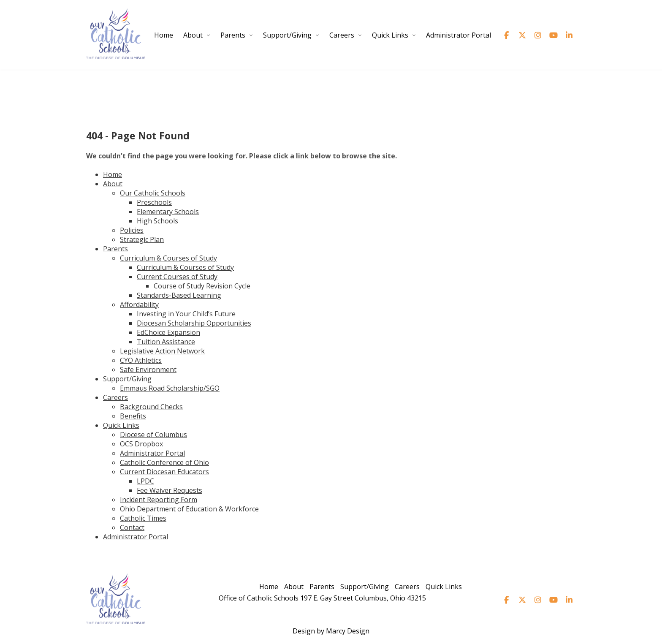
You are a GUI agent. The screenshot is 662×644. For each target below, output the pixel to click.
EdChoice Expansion (168, 332)
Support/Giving (287, 35)
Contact (132, 527)
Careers (342, 35)
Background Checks (151, 407)
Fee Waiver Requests (170, 490)
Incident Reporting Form (159, 500)
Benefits (133, 416)
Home (164, 35)
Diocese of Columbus (153, 435)
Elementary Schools (168, 212)
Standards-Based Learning (179, 295)
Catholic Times (143, 518)
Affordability (139, 304)
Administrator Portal (459, 35)
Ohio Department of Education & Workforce (189, 509)
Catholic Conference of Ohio (164, 462)
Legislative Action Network (162, 351)
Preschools (154, 202)
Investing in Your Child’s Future (186, 314)
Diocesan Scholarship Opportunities (194, 323)
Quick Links (390, 35)
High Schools (157, 221)
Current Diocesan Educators (164, 472)
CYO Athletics (141, 360)
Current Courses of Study (177, 277)
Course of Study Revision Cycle (202, 286)
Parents (233, 35)
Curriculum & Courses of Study (168, 258)
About (193, 35)
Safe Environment (148, 370)
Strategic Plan (142, 239)
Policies (132, 230)
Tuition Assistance (166, 342)
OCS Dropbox (141, 444)
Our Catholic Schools (153, 193)
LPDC (145, 481)
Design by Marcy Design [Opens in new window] (331, 631)
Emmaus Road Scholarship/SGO (170, 388)
